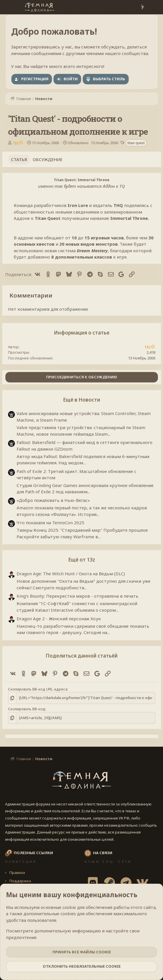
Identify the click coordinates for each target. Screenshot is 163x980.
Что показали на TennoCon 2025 (50, 523)
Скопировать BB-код (27, 709)
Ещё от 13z (82, 560)
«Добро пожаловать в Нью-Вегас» (53, 500)
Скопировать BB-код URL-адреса (38, 689)
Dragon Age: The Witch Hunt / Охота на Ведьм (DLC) (71, 574)
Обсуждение (48, 159)
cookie (69, 907)
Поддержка (20, 881)
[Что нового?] (142, 7)
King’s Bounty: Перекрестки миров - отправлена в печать (77, 596)
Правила (17, 873)
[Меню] (10, 7)
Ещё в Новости (82, 400)
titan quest (136, 143)
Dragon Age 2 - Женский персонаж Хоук (59, 619)
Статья (19, 159)
